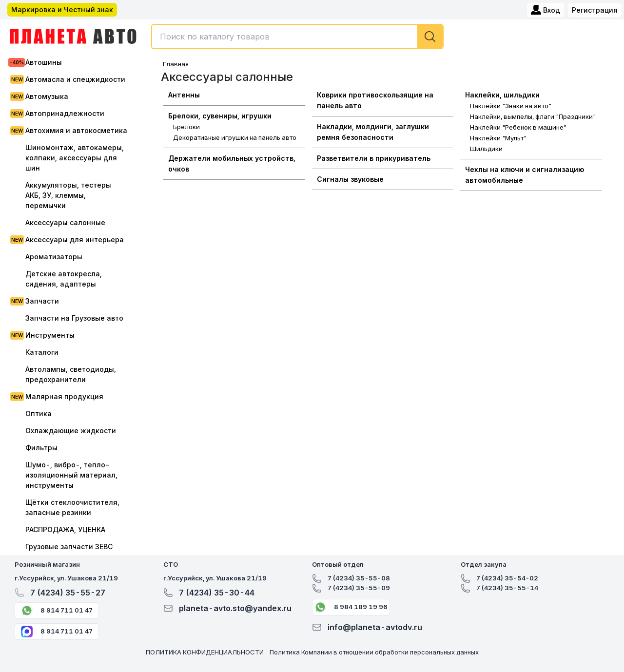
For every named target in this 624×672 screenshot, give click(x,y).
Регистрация (595, 10)
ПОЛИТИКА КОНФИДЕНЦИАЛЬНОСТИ (205, 652)
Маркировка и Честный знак (62, 10)
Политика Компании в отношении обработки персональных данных (374, 652)
